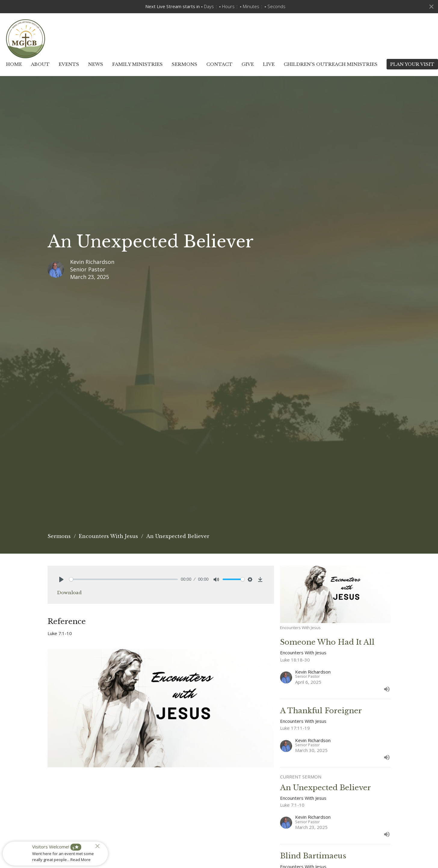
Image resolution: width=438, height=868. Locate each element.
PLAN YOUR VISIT (412, 64)
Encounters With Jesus (108, 536)
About (40, 64)
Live (269, 64)
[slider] (123, 579)
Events (69, 64)
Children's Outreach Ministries (331, 64)
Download (69, 593)
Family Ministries (137, 64)
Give (248, 64)
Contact (219, 64)
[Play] (61, 579)
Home (14, 64)
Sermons (185, 64)
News (96, 64)
